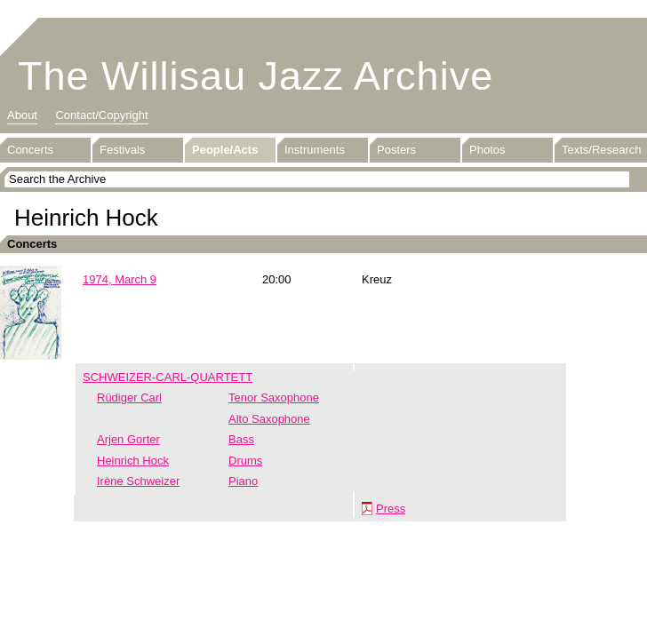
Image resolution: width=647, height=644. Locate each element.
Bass (241, 439)
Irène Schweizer (138, 481)
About (22, 115)
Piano (243, 481)
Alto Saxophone (269, 419)
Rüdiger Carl (129, 398)
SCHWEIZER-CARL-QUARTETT (168, 377)
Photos (487, 150)
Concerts (30, 150)
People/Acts (225, 150)
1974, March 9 (120, 279)
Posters (396, 150)
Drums (245, 461)
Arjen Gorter (128, 439)
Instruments (315, 150)
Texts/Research (602, 150)
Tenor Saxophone (274, 398)
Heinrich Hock (133, 461)
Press (391, 509)
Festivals (122, 150)
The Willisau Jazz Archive (256, 76)
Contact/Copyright (101, 115)
